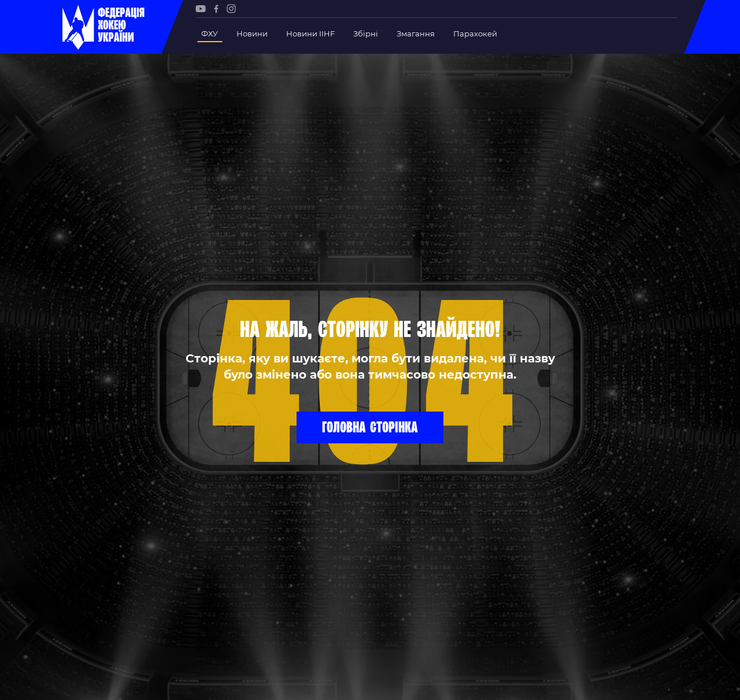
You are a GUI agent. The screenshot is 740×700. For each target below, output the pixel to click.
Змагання (416, 34)
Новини (252, 34)
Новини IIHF (310, 34)
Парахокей (475, 34)
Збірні (366, 34)
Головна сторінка (370, 427)
